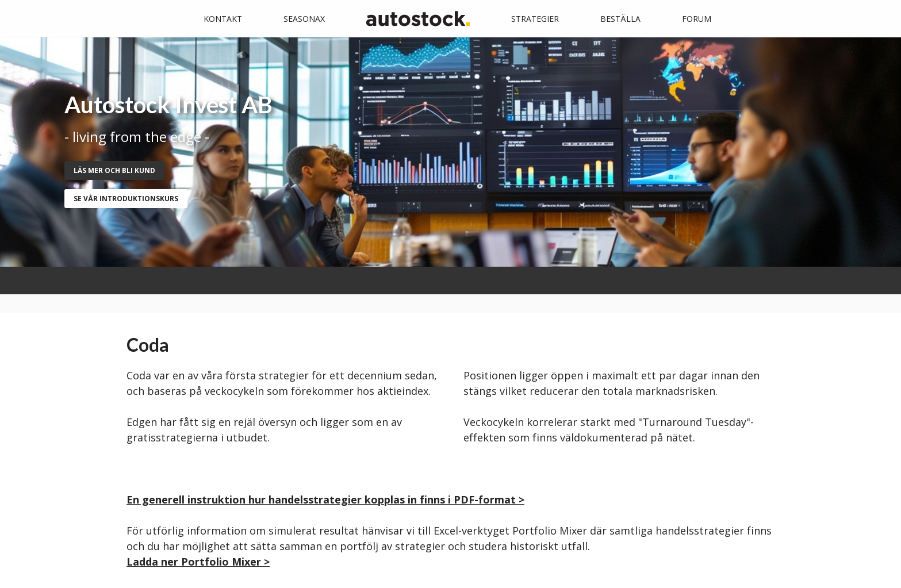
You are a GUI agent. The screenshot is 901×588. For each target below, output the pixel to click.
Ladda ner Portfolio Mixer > (198, 562)
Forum (697, 19)
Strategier (535, 19)
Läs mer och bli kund (114, 170)
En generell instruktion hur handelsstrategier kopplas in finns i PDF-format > (325, 499)
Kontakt (223, 19)
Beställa (620, 19)
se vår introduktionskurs (126, 199)
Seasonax (304, 19)
